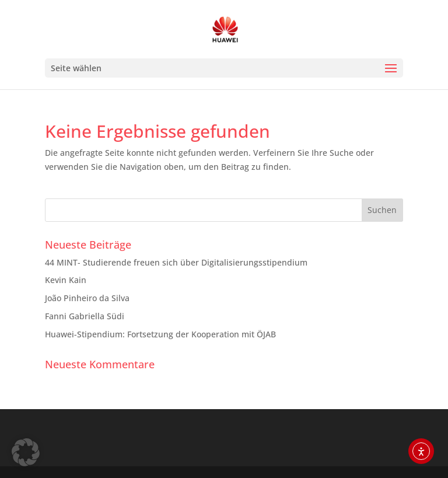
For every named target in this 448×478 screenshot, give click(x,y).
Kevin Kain (66, 280)
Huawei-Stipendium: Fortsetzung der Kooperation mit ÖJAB (160, 334)
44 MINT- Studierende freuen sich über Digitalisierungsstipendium (176, 262)
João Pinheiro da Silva (87, 298)
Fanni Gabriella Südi (85, 316)
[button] (26, 452)
